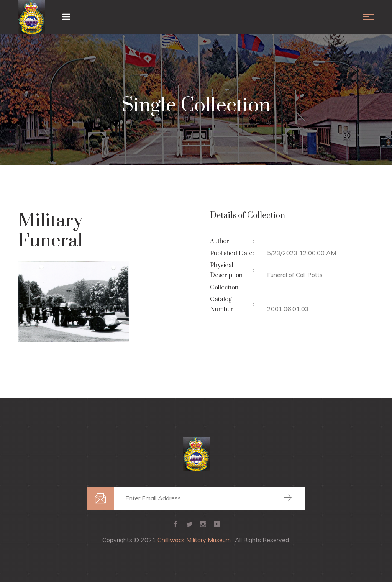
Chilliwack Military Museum (195, 540)
